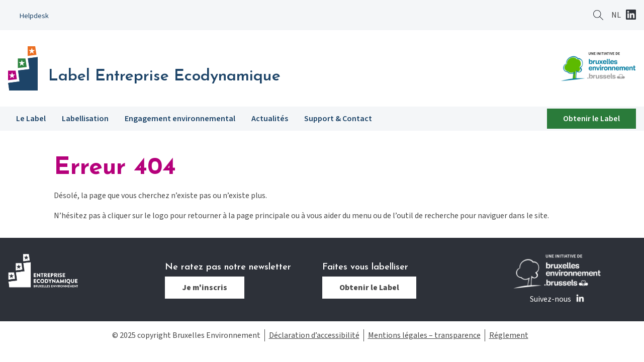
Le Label (31, 119)
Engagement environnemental (180, 119)
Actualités (270, 119)
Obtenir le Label (591, 119)
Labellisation (85, 119)
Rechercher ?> (598, 15)
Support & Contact (338, 119)
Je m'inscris (205, 288)
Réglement (509, 335)
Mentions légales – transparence (424, 335)
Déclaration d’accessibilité (314, 335)
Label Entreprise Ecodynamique (164, 76)
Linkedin (631, 16)
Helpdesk (34, 16)
